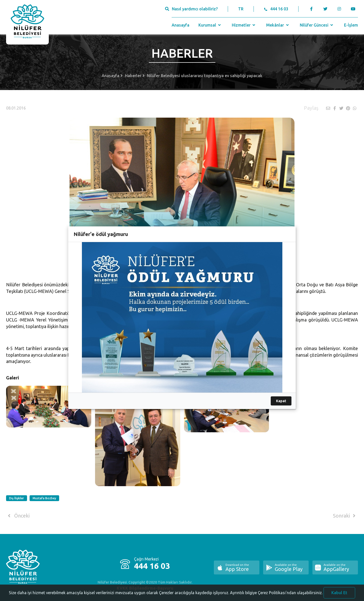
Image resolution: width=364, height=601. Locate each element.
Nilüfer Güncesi (317, 25)
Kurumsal (210, 25)
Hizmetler (244, 25)
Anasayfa (180, 25)
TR (241, 9)
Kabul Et (339, 594)
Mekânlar (278, 25)
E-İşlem (351, 25)
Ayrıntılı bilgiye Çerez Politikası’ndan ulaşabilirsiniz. (276, 594)
